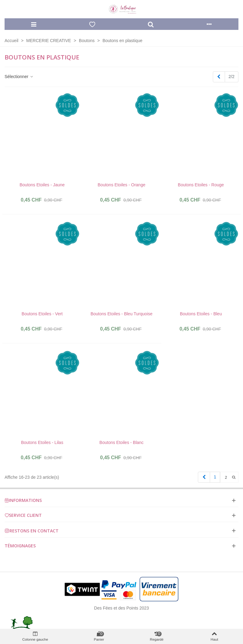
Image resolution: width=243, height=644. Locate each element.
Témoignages (20, 546)
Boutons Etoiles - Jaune (42, 185)
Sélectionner (19, 77)
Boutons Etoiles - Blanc (121, 442)
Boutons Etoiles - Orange (121, 185)
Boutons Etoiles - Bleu (201, 314)
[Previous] (219, 77)
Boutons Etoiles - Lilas (42, 442)
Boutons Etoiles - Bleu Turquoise (121, 314)
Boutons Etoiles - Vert (42, 314)
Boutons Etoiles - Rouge (201, 185)
